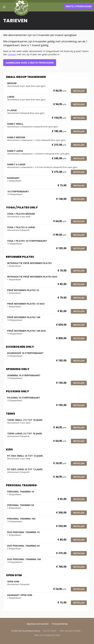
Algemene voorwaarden (38, 624)
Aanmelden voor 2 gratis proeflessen (30, 63)
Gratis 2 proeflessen (78, 6)
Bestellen (79, 91)
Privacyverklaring (60, 624)
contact (12, 54)
